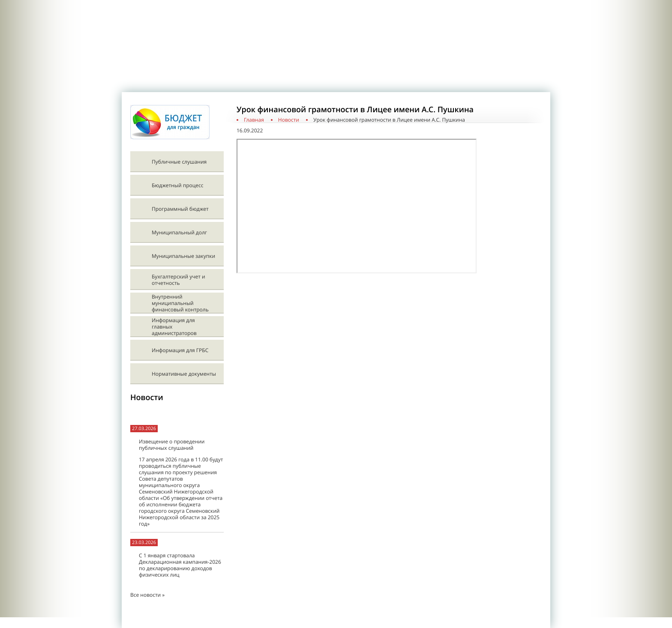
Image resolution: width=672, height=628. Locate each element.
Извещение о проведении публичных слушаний (172, 445)
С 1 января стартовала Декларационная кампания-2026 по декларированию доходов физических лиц (180, 565)
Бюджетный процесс (177, 185)
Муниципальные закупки (183, 256)
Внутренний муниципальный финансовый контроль (180, 303)
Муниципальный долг (179, 232)
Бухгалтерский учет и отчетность (178, 280)
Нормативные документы (184, 374)
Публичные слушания (179, 162)
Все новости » (147, 595)
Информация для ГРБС (180, 350)
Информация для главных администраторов (174, 327)
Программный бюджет (180, 209)
